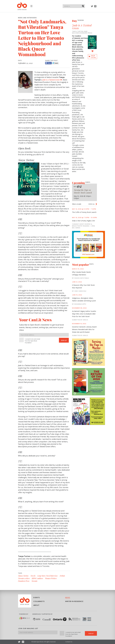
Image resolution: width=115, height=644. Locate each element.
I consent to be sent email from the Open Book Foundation (32, 341)
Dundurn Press (24, 581)
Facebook (95, 7)
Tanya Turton (23, 576)
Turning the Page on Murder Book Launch (83, 191)
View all (92, 204)
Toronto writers (24, 578)
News (68, 598)
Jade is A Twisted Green (82, 27)
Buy (78, 21)
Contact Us (69, 642)
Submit (83, 6)
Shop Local (93, 57)
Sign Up (64, 340)
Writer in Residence (74, 601)
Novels (33, 576)
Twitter (92, 7)
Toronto (34, 581)
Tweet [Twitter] (55, 63)
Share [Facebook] (48, 63)
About (36, 605)
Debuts (62, 576)
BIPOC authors (37, 578)
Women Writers (51, 578)
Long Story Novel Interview (48, 576)
